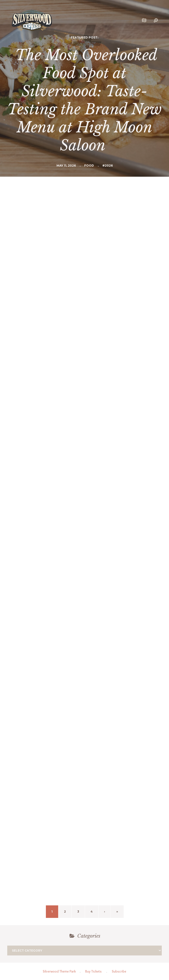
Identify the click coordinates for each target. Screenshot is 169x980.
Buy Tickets (93, 971)
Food (89, 165)
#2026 (108, 165)
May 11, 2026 (66, 165)
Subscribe (119, 971)
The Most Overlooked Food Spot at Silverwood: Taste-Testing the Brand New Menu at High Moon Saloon (84, 100)
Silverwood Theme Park (59, 971)
